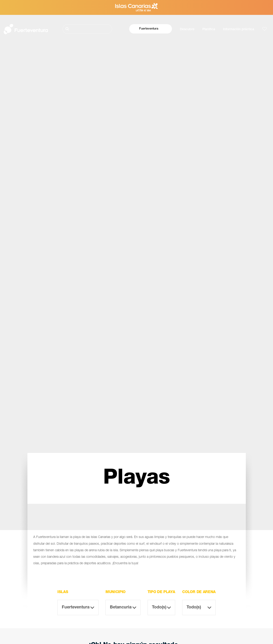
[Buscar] (87, 29)
